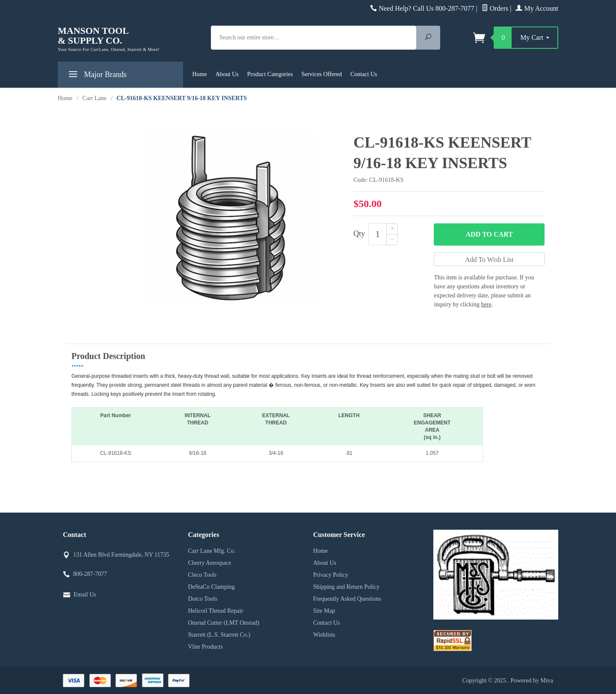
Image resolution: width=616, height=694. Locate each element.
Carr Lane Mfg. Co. (212, 551)
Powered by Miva (532, 681)
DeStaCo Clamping (212, 587)
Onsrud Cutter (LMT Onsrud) (224, 623)
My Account (537, 8)
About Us (227, 74)
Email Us (85, 595)
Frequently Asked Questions (347, 599)
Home (200, 74)
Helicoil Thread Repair (216, 611)
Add (489, 234)
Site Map (324, 611)
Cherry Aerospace (210, 563)
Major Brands (96, 76)
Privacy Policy (331, 575)
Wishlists (324, 635)
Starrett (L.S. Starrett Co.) (219, 635)
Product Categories (270, 74)
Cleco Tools (203, 575)
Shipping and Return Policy (346, 587)
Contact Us (364, 74)
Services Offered (322, 74)
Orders (495, 8)
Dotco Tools (203, 599)
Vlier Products (206, 647)
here (486, 304)
